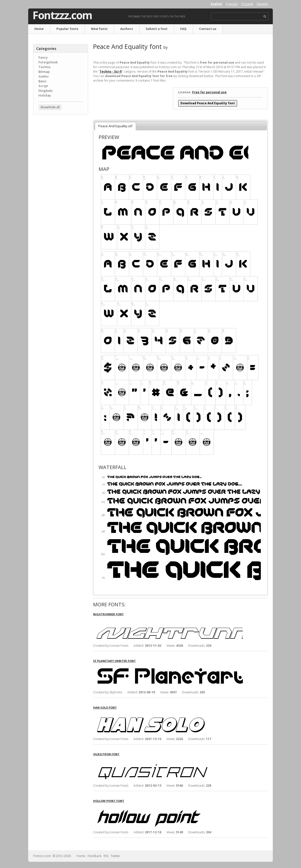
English (216, 4)
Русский (247, 4)
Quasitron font (106, 754)
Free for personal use (209, 92)
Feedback (94, 856)
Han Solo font (105, 707)
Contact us (208, 29)
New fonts (99, 29)
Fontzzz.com (62, 15)
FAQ (183, 29)
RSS (106, 856)
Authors (127, 29)
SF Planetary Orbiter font (114, 661)
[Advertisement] (61, 198)
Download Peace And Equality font (208, 103)
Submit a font (157, 29)
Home (39, 29)
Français (232, 4)
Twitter (115, 856)
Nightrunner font (108, 614)
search (265, 17)
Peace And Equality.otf (115, 126)
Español (262, 4)
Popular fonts (67, 29)
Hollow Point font (109, 801)
